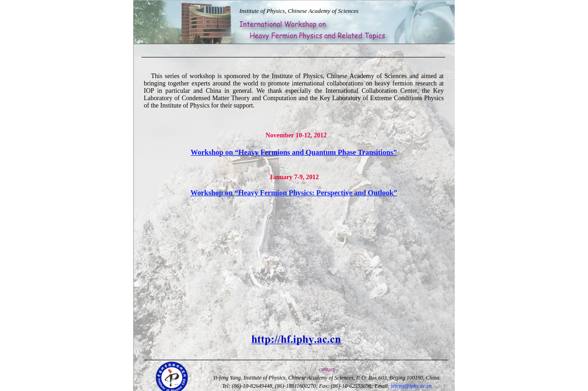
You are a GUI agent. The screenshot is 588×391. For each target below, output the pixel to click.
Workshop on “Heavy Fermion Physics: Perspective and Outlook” (294, 193)
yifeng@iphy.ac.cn (411, 386)
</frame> (137, 17)
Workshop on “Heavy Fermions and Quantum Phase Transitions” (294, 152)
